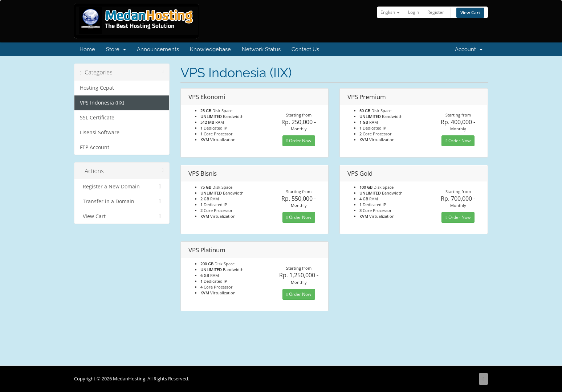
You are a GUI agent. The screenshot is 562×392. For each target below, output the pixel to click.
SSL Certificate (97, 118)
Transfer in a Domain (122, 201)
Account (469, 49)
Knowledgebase (210, 49)
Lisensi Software (100, 132)
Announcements (158, 49)
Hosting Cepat (97, 88)
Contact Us (305, 49)
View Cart (470, 13)
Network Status (261, 49)
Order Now (299, 141)
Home (87, 49)
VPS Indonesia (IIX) (102, 103)
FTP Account (95, 147)
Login (414, 12)
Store (116, 49)
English (390, 12)
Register (436, 12)
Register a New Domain (122, 187)
